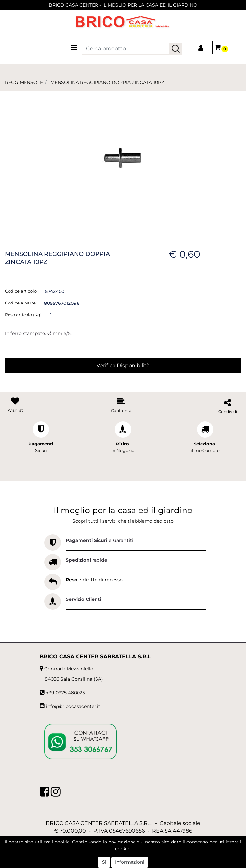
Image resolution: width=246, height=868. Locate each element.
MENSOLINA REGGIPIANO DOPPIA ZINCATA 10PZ (107, 82)
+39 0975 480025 (66, 693)
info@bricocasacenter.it (73, 706)
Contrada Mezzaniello (69, 669)
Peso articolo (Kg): (24, 315)
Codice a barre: (21, 303)
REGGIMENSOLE (24, 82)
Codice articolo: (21, 291)
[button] (176, 49)
